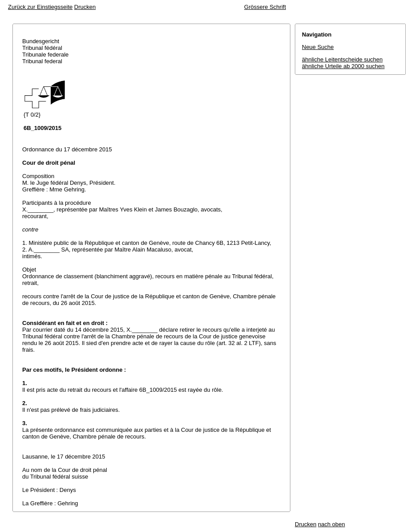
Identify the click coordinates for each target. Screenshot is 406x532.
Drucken (85, 7)
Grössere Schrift (265, 7)
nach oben (332, 524)
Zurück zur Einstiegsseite (40, 7)
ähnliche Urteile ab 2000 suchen (343, 66)
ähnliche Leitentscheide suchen (342, 59)
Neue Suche (318, 47)
